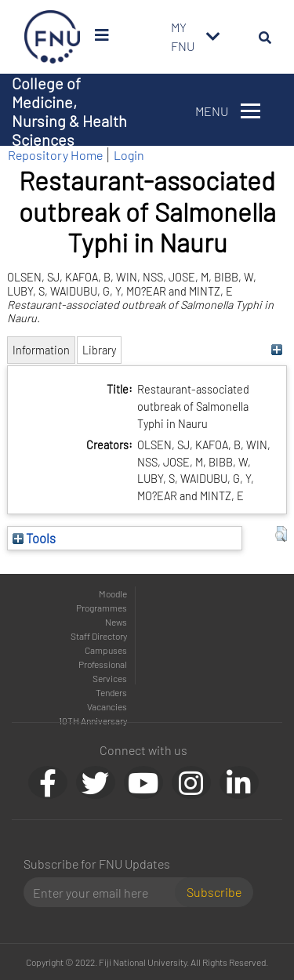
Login (129, 155)
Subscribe (214, 892)
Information (41, 350)
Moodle (113, 593)
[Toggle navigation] (213, 37)
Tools (34, 538)
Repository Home (55, 155)
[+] (277, 350)
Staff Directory (99, 636)
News (116, 622)
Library (99, 350)
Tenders (111, 692)
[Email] (105, 892)
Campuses (106, 650)
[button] (281, 534)
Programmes (102, 608)
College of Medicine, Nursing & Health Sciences (69, 111)
